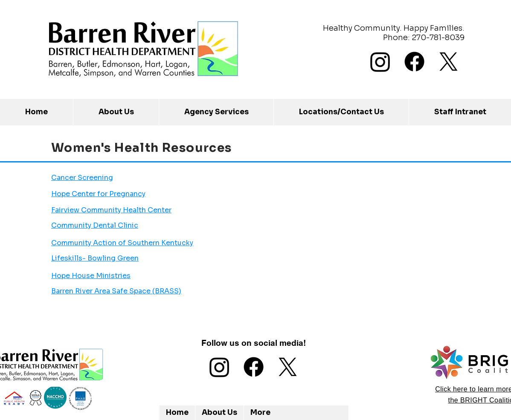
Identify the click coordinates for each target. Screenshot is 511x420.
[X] (449, 62)
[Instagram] (380, 62)
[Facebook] (414, 62)
